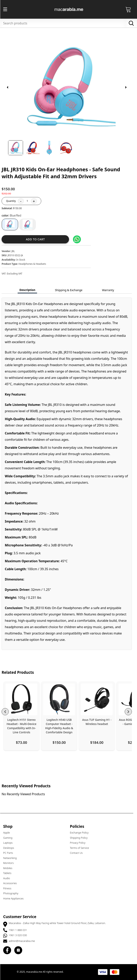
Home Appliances (15, 898)
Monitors (10, 863)
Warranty (110, 290)
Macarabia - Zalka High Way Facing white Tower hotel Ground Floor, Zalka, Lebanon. (59, 923)
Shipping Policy (81, 838)
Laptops (10, 843)
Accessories (12, 883)
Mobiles (10, 868)
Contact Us (78, 853)
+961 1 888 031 (20, 930)
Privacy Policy (80, 843)
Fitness (9, 888)
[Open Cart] (130, 9)
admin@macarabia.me (24, 941)
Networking (12, 858)
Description (29, 290)
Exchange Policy (81, 833)
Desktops (10, 848)
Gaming (10, 838)
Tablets (9, 873)
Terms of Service (81, 848)
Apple (8, 833)
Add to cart (37, 239)
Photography (12, 893)
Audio (8, 878)
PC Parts (10, 853)
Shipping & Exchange (70, 290)
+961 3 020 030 (20, 935)
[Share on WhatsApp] (79, 239)
